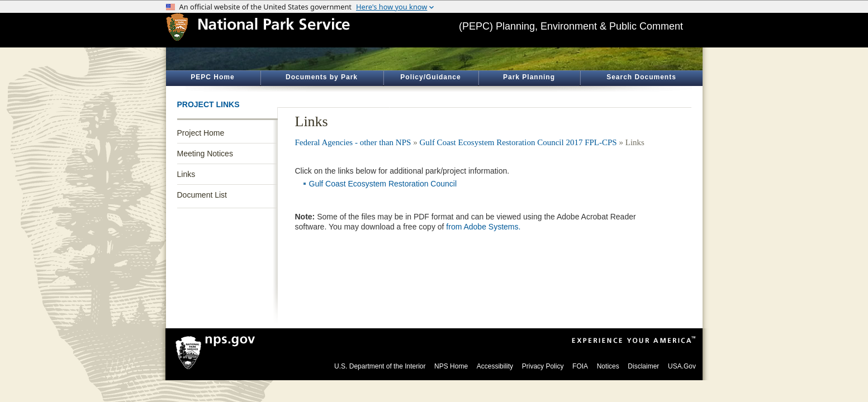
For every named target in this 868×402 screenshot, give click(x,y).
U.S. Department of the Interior (380, 366)
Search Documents (641, 77)
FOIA (580, 366)
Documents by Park (322, 77)
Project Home (201, 133)
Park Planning (529, 77)
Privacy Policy (543, 366)
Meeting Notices (205, 154)
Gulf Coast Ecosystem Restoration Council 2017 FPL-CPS (518, 142)
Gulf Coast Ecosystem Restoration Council (383, 184)
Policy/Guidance (430, 77)
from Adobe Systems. (483, 227)
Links (186, 174)
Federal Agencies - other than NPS (353, 142)
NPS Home (451, 366)
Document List (202, 195)
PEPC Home (212, 77)
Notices (608, 366)
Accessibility (495, 366)
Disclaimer (643, 366)
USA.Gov (682, 366)
